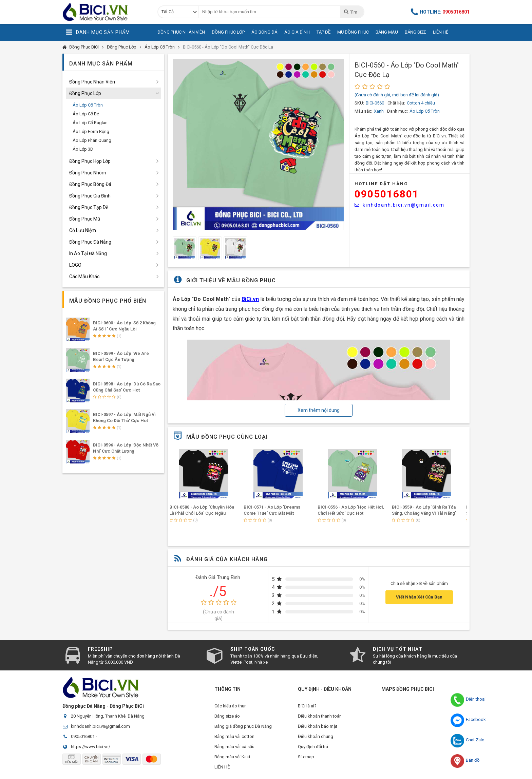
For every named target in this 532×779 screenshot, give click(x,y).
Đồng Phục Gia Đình (90, 196)
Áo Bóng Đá (264, 32)
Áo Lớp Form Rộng (91, 131)
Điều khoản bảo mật (318, 726)
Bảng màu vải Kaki (232, 757)
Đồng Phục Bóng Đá (90, 184)
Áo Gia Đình (297, 32)
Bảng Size (415, 32)
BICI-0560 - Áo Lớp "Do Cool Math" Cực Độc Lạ (228, 47)
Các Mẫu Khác (84, 277)
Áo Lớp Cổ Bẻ (86, 114)
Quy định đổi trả (313, 747)
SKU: (359, 103)
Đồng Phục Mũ (85, 219)
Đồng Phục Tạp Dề (89, 207)
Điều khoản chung (316, 736)
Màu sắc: (363, 111)
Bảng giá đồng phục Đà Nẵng (243, 726)
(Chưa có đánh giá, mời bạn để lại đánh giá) (397, 95)
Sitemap (306, 757)
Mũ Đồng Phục (353, 32)
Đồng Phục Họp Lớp (90, 161)
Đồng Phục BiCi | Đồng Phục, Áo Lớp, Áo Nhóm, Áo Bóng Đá (105, 12)
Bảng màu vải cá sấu (234, 747)
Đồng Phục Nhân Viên (181, 32)
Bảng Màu (387, 32)
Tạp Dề (324, 32)
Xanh (379, 111)
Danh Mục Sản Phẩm (98, 32)
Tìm (350, 12)
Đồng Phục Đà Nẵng (90, 242)
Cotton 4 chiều (421, 103)
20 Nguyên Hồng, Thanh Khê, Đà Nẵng (108, 716)
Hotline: (440, 12)
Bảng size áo (227, 716)
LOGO (75, 265)
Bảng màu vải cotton (234, 736)
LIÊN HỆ (222, 767)
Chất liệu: (396, 103)
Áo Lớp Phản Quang (92, 140)
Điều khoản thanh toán (320, 716)
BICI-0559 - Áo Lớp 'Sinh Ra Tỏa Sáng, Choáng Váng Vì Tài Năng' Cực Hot (427, 513)
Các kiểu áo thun (231, 706)
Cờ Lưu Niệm (83, 230)
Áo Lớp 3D (83, 149)
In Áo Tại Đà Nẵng (88, 253)
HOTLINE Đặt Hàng (381, 184)
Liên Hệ (441, 32)
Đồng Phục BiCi (84, 47)
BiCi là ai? (307, 706)
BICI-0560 (375, 103)
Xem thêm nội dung (319, 410)
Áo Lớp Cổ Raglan (90, 123)
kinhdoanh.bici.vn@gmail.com (400, 205)
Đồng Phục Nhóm (88, 173)
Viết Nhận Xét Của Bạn (419, 597)
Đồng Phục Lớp (228, 32)
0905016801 (387, 194)
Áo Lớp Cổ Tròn (160, 47)
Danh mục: (397, 111)
